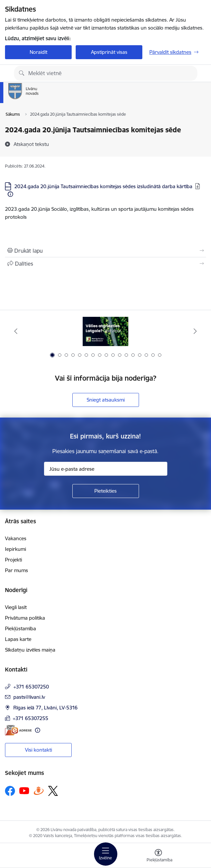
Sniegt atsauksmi (106, 400)
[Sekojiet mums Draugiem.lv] (39, 791)
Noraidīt (38, 52)
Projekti (13, 560)
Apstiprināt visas (109, 52)
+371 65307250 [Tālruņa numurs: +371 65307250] (31, 687)
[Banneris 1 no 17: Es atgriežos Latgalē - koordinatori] (105, 331)
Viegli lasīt (16, 607)
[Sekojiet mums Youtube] (24, 791)
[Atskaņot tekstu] (31, 144)
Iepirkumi (15, 549)
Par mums (16, 570)
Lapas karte (18, 639)
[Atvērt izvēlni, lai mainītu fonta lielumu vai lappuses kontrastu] (158, 856)
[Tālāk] (195, 331)
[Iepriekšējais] (16, 331)
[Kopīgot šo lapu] (105, 264)
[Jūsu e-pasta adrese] (106, 469)
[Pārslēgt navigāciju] (106, 854)
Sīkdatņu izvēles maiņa (30, 650)
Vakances (16, 538)
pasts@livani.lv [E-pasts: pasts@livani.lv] (29, 697)
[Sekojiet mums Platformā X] (53, 791)
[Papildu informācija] (10, 194)
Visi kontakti (38, 750)
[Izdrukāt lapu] (105, 251)
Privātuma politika (25, 618)
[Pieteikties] (106, 491)
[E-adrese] (18, 730)
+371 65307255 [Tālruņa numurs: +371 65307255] (30, 718)
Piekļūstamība (20, 628)
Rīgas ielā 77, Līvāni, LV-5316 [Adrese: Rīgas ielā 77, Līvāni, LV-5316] (45, 708)
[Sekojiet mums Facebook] (10, 791)
